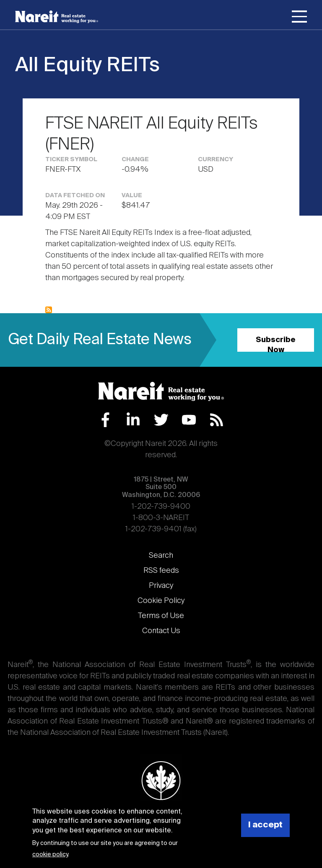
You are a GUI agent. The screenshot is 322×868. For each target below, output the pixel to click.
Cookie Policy (161, 601)
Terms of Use (161, 616)
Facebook (105, 420)
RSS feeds (161, 571)
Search (161, 556)
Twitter (161, 420)
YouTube (189, 420)
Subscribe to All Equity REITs (49, 310)
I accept (265, 825)
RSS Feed (217, 420)
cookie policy (50, 855)
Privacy (161, 586)
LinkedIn (133, 420)
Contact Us (161, 631)
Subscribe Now (276, 344)
